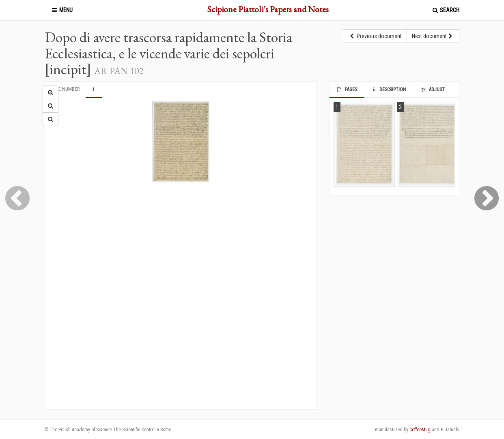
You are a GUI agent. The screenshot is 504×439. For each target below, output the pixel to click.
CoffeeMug (420, 430)
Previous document (375, 36)
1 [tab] (93, 90)
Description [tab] (389, 90)
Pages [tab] (346, 90)
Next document (433, 36)
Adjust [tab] (432, 90)
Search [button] (445, 10)
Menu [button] (62, 10)
